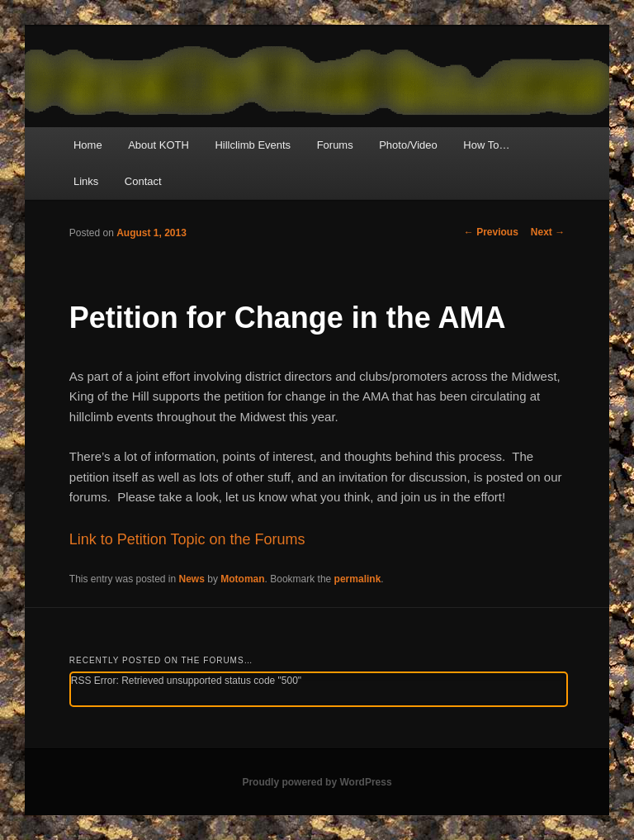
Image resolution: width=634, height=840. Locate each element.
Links (86, 181)
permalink (358, 579)
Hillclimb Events (253, 145)
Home (88, 145)
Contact (143, 181)
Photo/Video (408, 145)
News (192, 579)
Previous (491, 232)
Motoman (242, 579)
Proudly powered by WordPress (317, 782)
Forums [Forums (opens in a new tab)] (335, 145)
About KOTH (158, 145)
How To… (486, 145)
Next (548, 232)
